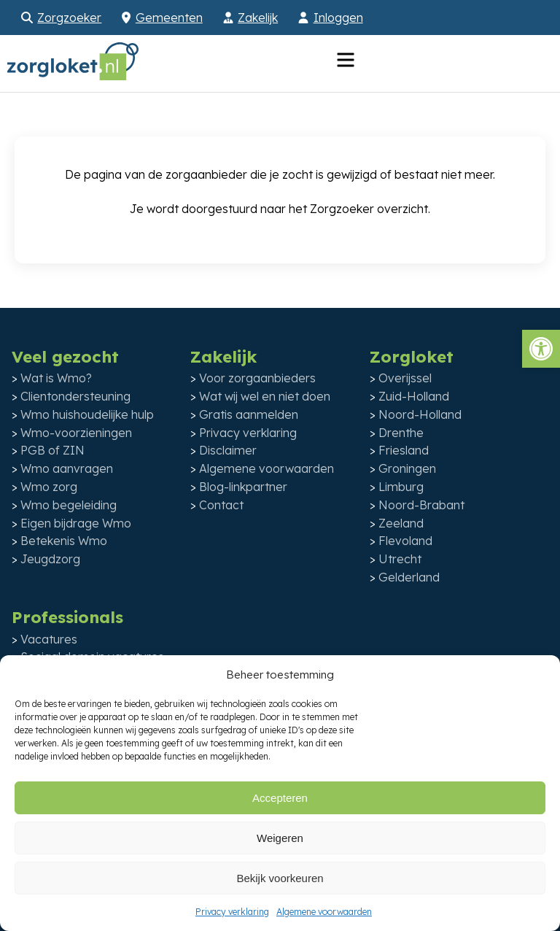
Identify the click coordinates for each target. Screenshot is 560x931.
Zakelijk (258, 18)
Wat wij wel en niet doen (265, 396)
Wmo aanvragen (67, 468)
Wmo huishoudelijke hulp (87, 414)
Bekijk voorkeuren (280, 878)
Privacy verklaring (232, 912)
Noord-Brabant (421, 505)
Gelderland (409, 577)
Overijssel (405, 378)
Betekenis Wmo (64, 541)
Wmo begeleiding (69, 505)
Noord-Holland (420, 414)
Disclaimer (228, 450)
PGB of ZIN (52, 450)
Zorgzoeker (69, 18)
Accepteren (280, 798)
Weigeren (280, 838)
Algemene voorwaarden (324, 912)
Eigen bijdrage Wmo (76, 523)
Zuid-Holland (414, 396)
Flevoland (405, 541)
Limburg (401, 487)
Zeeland (401, 523)
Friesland (404, 450)
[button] (541, 349)
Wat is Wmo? (56, 378)
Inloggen (338, 18)
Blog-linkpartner (243, 487)
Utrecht (400, 559)
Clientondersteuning (75, 396)
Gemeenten (169, 18)
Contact (221, 505)
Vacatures (49, 639)
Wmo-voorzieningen (76, 433)
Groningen (407, 468)
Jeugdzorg (50, 559)
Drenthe (401, 433)
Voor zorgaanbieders (257, 378)
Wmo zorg (49, 487)
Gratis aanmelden (249, 414)
